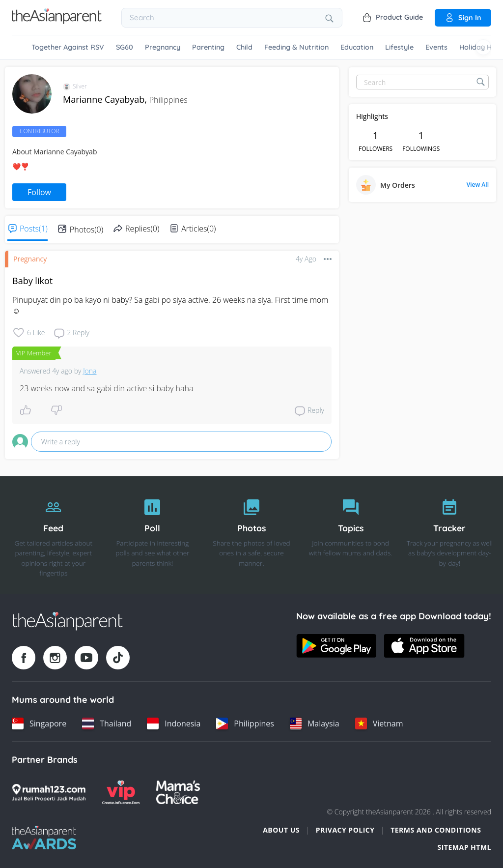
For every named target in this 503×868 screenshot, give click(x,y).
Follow (39, 192)
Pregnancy (163, 47)
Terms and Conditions (436, 830)
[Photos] (251, 535)
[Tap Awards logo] (44, 838)
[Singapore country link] (39, 723)
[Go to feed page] (57, 21)
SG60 (125, 47)
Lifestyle (399, 47)
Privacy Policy (345, 830)
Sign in (463, 18)
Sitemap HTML (464, 847)
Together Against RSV (68, 47)
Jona (90, 371)
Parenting (208, 47)
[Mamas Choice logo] (178, 792)
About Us (281, 830)
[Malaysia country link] (315, 723)
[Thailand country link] (107, 723)
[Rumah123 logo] (49, 792)
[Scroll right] (483, 47)
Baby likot (32, 281)
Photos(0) (86, 230)
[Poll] (153, 535)
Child (244, 47)
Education (357, 47)
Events (436, 47)
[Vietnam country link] (379, 723)
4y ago (306, 259)
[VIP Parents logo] (121, 792)
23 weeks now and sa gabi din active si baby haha (106, 388)
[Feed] (54, 535)
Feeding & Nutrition (296, 47)
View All (478, 185)
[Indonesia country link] (174, 723)
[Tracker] (449, 535)
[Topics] (351, 535)
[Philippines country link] (245, 723)
